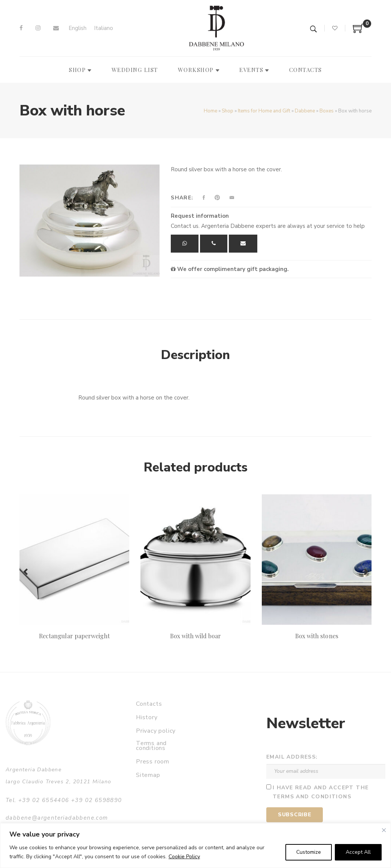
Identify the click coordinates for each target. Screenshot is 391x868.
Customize (309, 852)
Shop (228, 111)
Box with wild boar (196, 636)
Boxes (327, 111)
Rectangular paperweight (74, 636)
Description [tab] (195, 355)
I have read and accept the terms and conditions (321, 792)
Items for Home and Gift (264, 111)
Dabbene (305, 111)
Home (210, 111)
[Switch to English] (78, 28)
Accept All (358, 852)
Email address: (292, 757)
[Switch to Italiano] (104, 28)
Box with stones (317, 636)
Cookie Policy (184, 857)
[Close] (384, 830)
